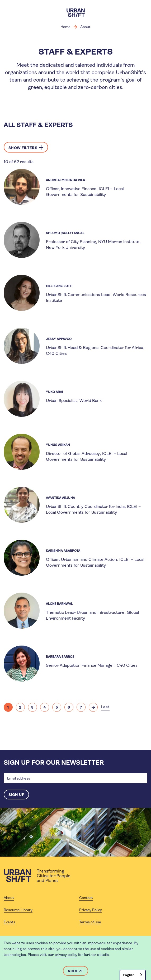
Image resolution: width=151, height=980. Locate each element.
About (85, 27)
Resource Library (18, 910)
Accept (76, 971)
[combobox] (133, 975)
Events (10, 922)
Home (65, 27)
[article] (76, 187)
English (129, 975)
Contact (86, 898)
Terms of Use (90, 922)
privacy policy (66, 955)
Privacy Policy (91, 910)
